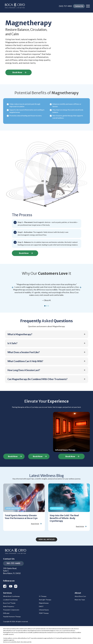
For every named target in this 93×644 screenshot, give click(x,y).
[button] (88, 6)
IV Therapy (43, 596)
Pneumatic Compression (11, 610)
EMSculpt (6, 613)
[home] (15, 6)
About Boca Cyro (80, 596)
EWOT (41, 606)
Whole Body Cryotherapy (11, 596)
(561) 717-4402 (65, 6)
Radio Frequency (9, 606)
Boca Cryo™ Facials (9, 603)
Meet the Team (80, 600)
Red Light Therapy (45, 600)
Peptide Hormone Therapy (12, 617)
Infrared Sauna (44, 610)
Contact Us (79, 6)
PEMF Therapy (44, 613)
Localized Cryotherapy (10, 600)
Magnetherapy (44, 603)
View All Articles (46, 539)
